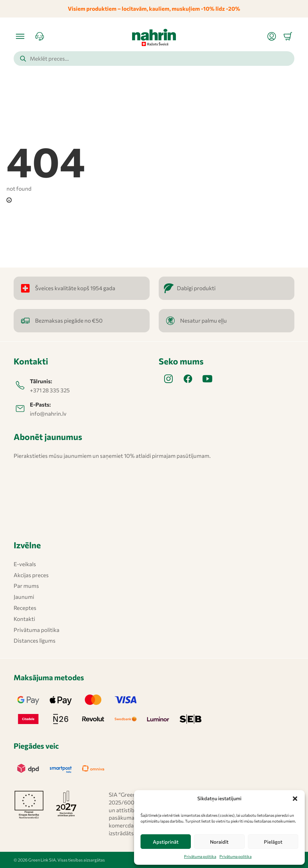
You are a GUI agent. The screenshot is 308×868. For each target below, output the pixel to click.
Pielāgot (273, 842)
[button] (295, 799)
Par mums (26, 586)
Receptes (25, 608)
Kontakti (24, 619)
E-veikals (25, 564)
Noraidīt (219, 842)
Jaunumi (24, 597)
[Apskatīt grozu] (288, 36)
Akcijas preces (31, 575)
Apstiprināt (166, 842)
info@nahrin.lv (48, 414)
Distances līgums (35, 641)
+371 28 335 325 (50, 390)
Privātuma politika (200, 856)
